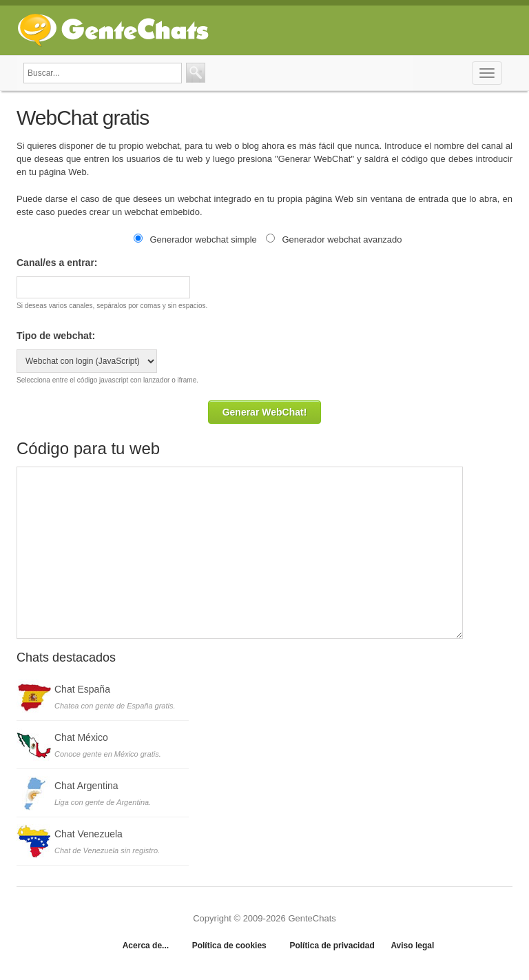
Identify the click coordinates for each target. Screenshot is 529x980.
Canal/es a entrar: (57, 263)
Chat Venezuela (89, 834)
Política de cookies (229, 946)
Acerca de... (146, 946)
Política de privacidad (332, 946)
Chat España (82, 689)
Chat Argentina (86, 786)
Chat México (81, 737)
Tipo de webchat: (56, 336)
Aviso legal (412, 946)
